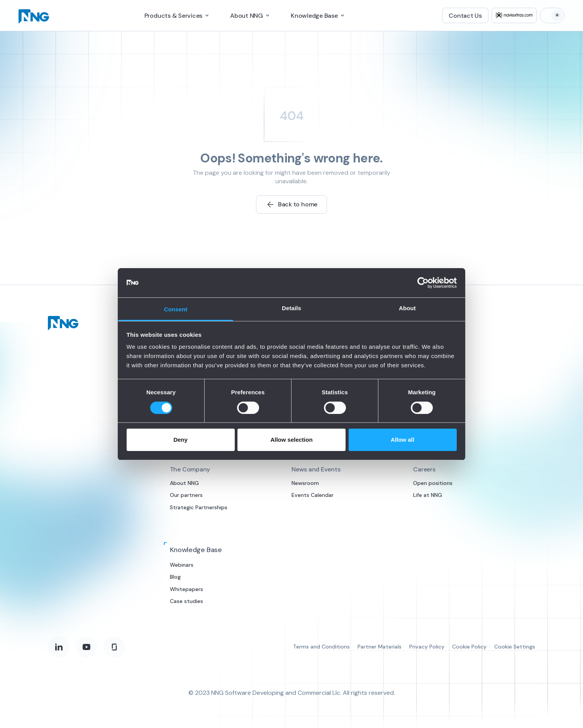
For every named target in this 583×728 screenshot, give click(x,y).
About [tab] (407, 308)
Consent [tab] (176, 309)
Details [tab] (291, 308)
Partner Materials (380, 647)
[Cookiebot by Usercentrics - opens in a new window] (423, 283)
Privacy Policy (427, 647)
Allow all (403, 440)
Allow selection (291, 440)
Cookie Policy (469, 647)
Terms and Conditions (321, 647)
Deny (180, 440)
